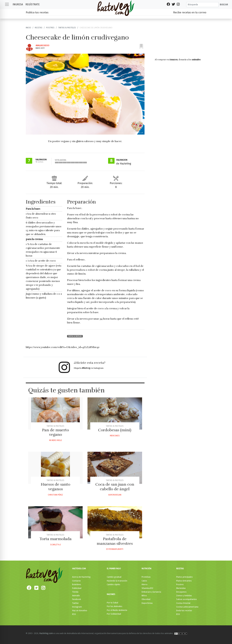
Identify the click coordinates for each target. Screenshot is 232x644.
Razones (111, 594)
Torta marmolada (56, 539)
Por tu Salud (112, 603)
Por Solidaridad (114, 614)
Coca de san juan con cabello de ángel (115, 487)
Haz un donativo (80, 610)
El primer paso (114, 569)
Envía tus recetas (184, 610)
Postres (50, 28)
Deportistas (147, 603)
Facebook (77, 599)
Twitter (75, 603)
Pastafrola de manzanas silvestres (115, 541)
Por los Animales (115, 606)
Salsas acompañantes (187, 599)
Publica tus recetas (37, 12)
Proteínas (146, 577)
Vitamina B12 (147, 588)
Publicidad (77, 588)
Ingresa (18, 4)
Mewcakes (115, 436)
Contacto (76, 581)
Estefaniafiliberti (115, 549)
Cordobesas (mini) (115, 430)
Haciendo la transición (117, 581)
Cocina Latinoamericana (187, 607)
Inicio (28, 28)
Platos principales (184, 577)
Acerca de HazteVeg (81, 577)
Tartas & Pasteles (67, 28)
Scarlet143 (56, 545)
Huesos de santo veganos (56, 487)
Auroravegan (115, 495)
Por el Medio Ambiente (117, 610)
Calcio (144, 581)
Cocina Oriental (183, 603)
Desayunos (181, 592)
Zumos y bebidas (184, 596)
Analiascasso (42, 45)
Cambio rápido (114, 584)
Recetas (39, 28)
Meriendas (181, 588)
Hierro (145, 584)
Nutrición (146, 569)
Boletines (77, 584)
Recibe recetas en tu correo (190, 12)
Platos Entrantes (184, 581)
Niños (144, 596)
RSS (74, 614)
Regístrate (33, 4)
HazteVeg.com (79, 569)
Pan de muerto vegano (56, 432)
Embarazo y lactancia (151, 592)
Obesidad (146, 599)
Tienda (75, 592)
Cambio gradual (114, 577)
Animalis (76, 596)
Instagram (77, 607)
